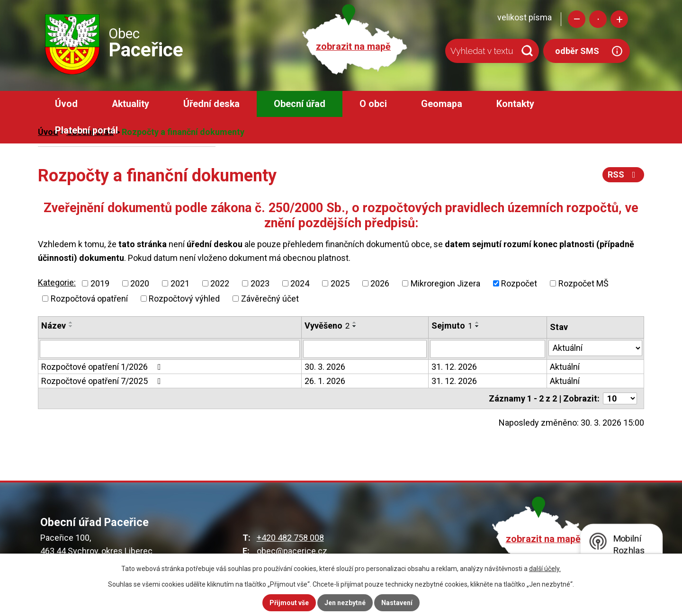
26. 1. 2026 (325, 381)
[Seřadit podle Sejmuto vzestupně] (477, 322)
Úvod (66, 104)
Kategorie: (57, 282)
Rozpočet (519, 283)
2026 (380, 283)
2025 (340, 283)
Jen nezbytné (345, 603)
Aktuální (565, 367)
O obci (373, 104)
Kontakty (515, 104)
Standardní (598, 19)
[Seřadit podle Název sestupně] (71, 326)
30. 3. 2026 (325, 367)
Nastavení (397, 603)
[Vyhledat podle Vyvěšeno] (365, 349)
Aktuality (130, 104)
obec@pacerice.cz (292, 551)
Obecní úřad (300, 104)
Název (54, 326)
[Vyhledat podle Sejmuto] (488, 349)
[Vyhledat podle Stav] (595, 348)
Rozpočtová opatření (89, 299)
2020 (140, 283)
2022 (220, 283)
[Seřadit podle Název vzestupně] (71, 322)
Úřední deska (211, 104)
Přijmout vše (289, 603)
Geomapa (442, 104)
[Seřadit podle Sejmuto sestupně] (477, 326)
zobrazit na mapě (353, 47)
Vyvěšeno (327, 326)
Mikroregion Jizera (445, 283)
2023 (260, 283)
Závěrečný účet (270, 299)
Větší (619, 19)
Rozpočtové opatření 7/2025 (103, 381)
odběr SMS (577, 51)
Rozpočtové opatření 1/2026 (103, 367)
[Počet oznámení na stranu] (620, 398)
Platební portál (86, 130)
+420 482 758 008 (290, 538)
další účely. (545, 569)
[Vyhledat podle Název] (170, 349)
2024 (300, 283)
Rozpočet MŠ (583, 283)
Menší (577, 19)
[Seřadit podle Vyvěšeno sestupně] (355, 326)
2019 (100, 283)
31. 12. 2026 (454, 367)
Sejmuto (452, 326)
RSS (624, 174)
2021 (180, 283)
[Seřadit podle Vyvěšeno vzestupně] (355, 322)
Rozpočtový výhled (184, 299)
